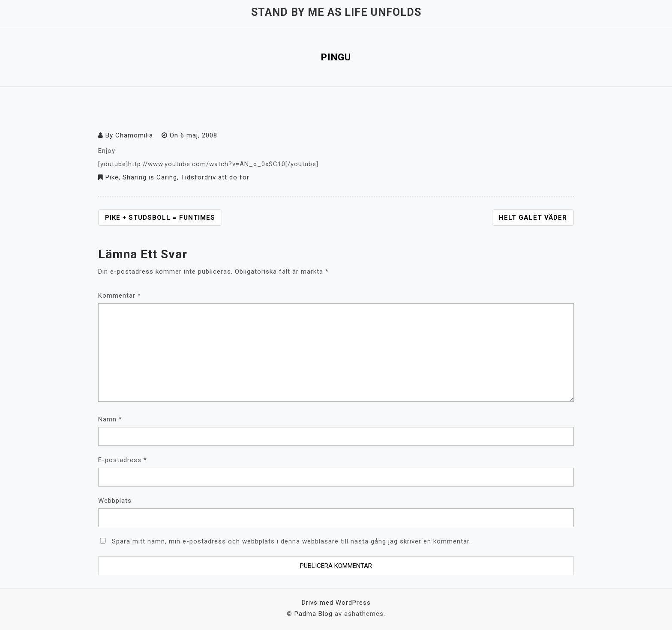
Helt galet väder (533, 218)
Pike (112, 177)
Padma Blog (313, 614)
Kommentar (120, 296)
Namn (110, 419)
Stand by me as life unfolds (336, 12)
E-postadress (123, 460)
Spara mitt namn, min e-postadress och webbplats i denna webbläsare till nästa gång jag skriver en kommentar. (291, 541)
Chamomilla (134, 135)
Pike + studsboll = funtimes (160, 218)
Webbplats (115, 501)
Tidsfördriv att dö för (215, 177)
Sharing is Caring (150, 177)
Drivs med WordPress (336, 603)
